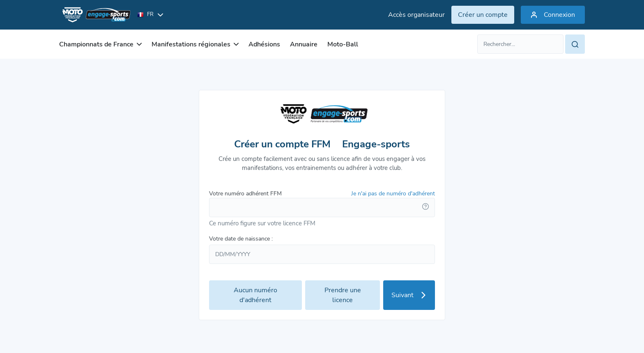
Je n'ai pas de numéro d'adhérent (393, 194)
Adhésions (264, 44)
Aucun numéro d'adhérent (255, 295)
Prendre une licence (343, 295)
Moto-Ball (343, 44)
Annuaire (304, 44)
